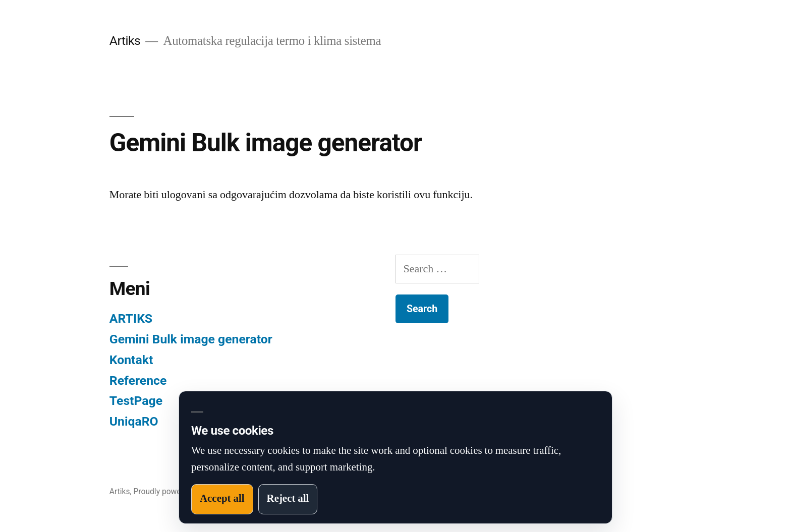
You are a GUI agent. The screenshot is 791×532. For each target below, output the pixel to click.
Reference (138, 380)
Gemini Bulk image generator (191, 339)
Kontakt (131, 360)
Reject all (288, 499)
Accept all (222, 499)
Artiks (125, 41)
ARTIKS (131, 318)
